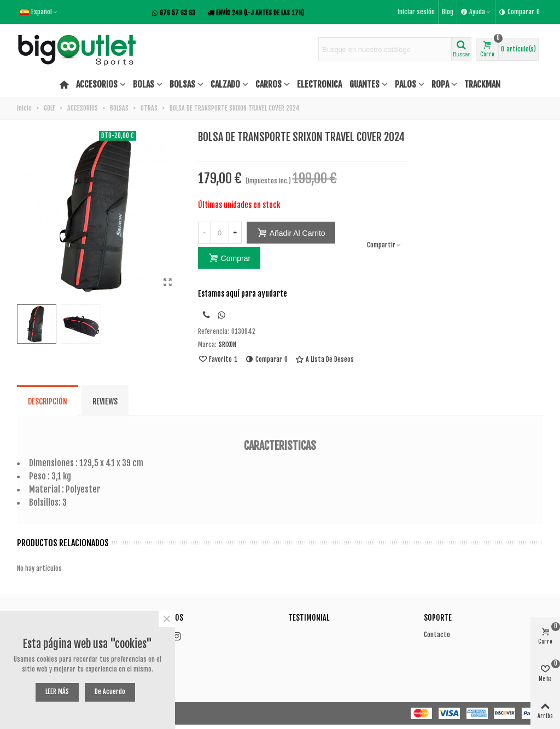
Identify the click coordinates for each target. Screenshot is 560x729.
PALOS (406, 84)
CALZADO (225, 84)
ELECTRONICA (319, 84)
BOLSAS (182, 84)
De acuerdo (110, 692)
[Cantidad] (220, 233)
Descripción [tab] (48, 401)
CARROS (269, 84)
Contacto (437, 635)
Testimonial (309, 618)
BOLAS (144, 84)
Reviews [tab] (105, 401)
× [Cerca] (167, 619)
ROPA (440, 84)
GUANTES (364, 84)
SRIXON (227, 345)
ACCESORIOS (97, 84)
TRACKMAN (482, 84)
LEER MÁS (57, 692)
